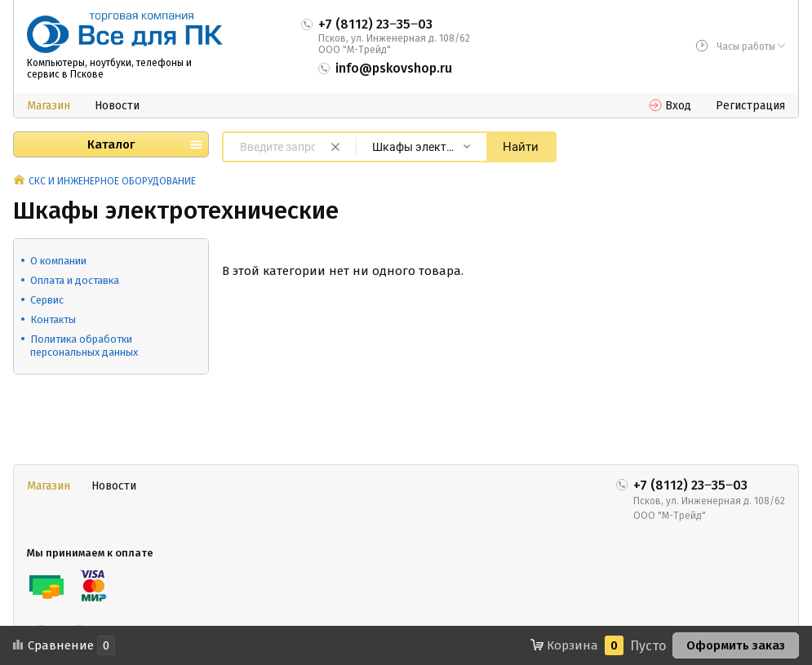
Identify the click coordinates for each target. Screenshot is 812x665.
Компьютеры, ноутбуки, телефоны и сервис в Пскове (109, 69)
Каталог (111, 144)
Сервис (47, 300)
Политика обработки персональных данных (84, 346)
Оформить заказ (736, 645)
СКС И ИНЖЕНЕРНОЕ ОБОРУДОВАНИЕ (112, 181)
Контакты (53, 319)
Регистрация (750, 106)
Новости (117, 106)
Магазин (49, 106)
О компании (58, 261)
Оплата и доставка (75, 280)
